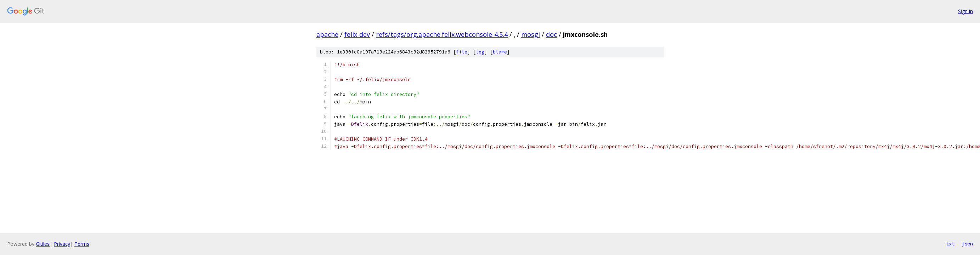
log (480, 52)
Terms (82, 244)
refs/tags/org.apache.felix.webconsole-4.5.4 (442, 34)
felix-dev (357, 34)
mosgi (531, 34)
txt (950, 244)
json (967, 244)
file (462, 52)
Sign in (965, 11)
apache (327, 34)
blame (500, 52)
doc (551, 34)
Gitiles (43, 244)
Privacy (62, 244)
